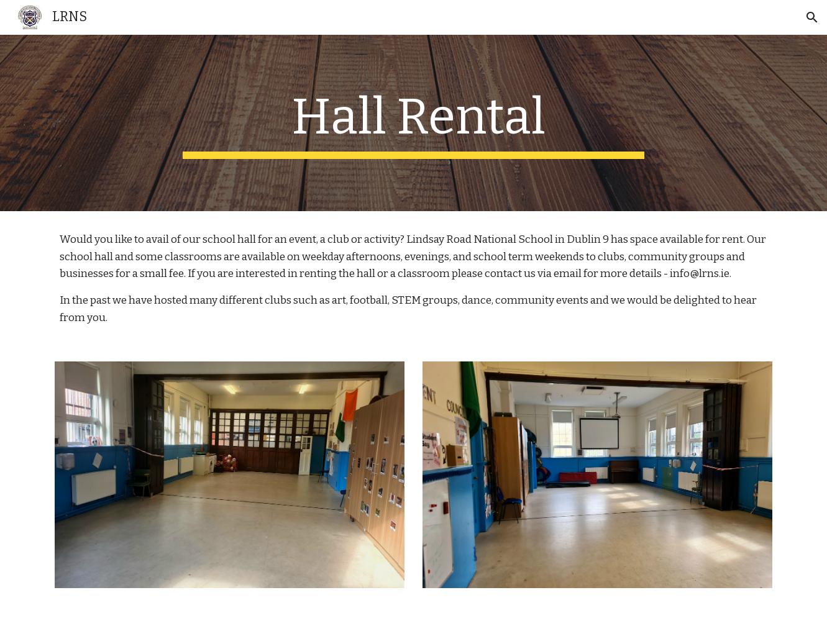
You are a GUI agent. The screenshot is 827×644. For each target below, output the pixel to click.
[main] (414, 123)
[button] (812, 17)
